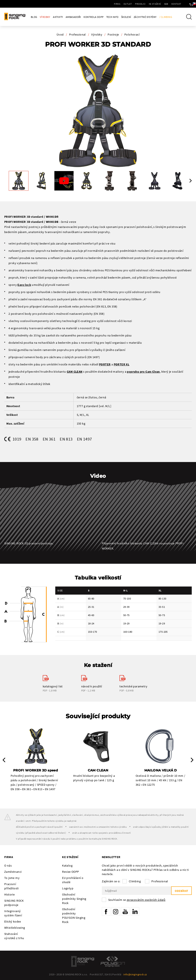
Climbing (135, 881)
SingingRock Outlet (83, 961)
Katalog (67, 866)
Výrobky (45, 17)
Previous (4, 760)
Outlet (115, 4)
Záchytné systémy (145, 17)
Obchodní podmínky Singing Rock (74, 899)
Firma (104, 4)
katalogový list (53, 686)
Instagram (116, 911)
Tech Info (112, 17)
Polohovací (132, 34)
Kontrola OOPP (94, 17)
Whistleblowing (15, 928)
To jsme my (12, 878)
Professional (77, 34)
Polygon (113, 961)
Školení (126, 17)
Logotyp (68, 888)
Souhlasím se (137, 900)
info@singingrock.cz (135, 974)
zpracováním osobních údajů (146, 900)
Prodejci (127, 4)
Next (191, 181)
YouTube (125, 911)
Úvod (60, 34)
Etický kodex (13, 921)
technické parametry (133, 686)
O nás (8, 866)
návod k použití (92, 686)
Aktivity (58, 17)
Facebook (106, 911)
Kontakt (163, 4)
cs (186, 4)
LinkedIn (135, 911)
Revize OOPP (70, 872)
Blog (34, 17)
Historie (9, 894)
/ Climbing (166, 17)
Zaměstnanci (13, 872)
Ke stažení (142, 4)
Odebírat (181, 891)
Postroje (113, 34)
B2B (153, 4)
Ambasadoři (73, 17)
